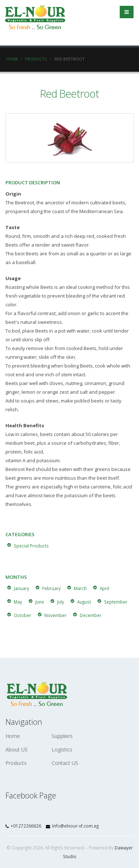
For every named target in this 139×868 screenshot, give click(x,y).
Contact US (65, 763)
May (18, 602)
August (84, 602)
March (80, 588)
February (51, 588)
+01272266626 (24, 826)
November (55, 615)
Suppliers (62, 736)
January (21, 588)
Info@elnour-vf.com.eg (72, 826)
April (104, 588)
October (23, 615)
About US (17, 749)
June (40, 602)
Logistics (62, 749)
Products (36, 59)
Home (12, 59)
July (61, 602)
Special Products (31, 546)
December (91, 615)
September (116, 602)
